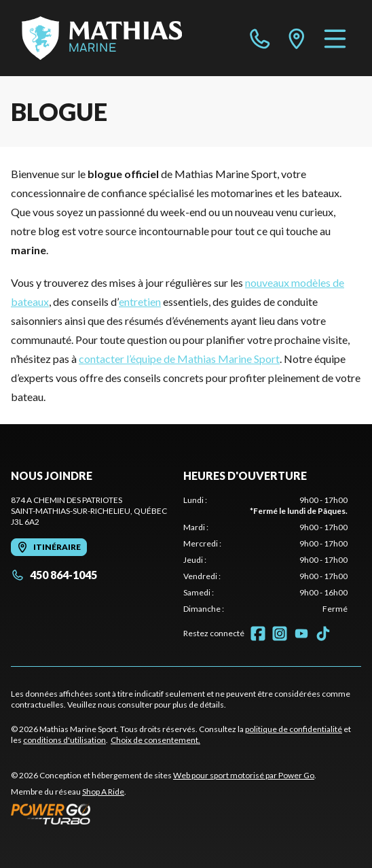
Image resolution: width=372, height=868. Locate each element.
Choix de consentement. (155, 740)
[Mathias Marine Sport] (102, 38)
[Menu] (335, 38)
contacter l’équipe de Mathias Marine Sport (179, 359)
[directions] (297, 38)
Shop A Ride (103, 792)
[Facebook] (258, 633)
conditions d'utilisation (64, 740)
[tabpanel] (265, 555)
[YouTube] (301, 633)
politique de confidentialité (294, 729)
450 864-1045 (54, 575)
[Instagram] (280, 633)
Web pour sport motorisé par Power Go (244, 775)
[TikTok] (323, 633)
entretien (140, 301)
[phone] (260, 38)
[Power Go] (164, 814)
